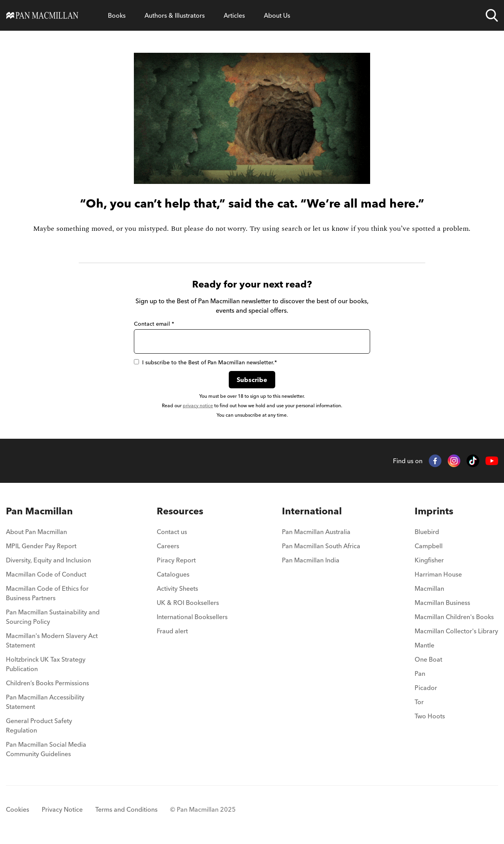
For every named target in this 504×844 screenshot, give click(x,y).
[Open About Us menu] (277, 15)
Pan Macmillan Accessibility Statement (45, 702)
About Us (277, 15)
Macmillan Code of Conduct (46, 574)
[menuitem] (54, 534)
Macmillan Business (442, 603)
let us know (331, 229)
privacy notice (198, 405)
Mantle (424, 645)
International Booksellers (192, 617)
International (312, 511)
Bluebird (427, 532)
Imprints (434, 511)
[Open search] (492, 15)
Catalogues (173, 574)
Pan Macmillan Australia (316, 532)
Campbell (429, 546)
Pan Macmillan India (311, 560)
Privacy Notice (62, 809)
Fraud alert (172, 631)
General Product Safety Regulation (39, 725)
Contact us (172, 532)
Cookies (18, 809)
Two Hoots (430, 716)
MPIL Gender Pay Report (41, 546)
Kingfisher (429, 560)
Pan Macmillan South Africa (321, 546)
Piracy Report (176, 560)
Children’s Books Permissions (47, 683)
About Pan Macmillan (36, 532)
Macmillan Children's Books (454, 617)
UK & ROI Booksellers (188, 603)
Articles (234, 15)
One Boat (428, 659)
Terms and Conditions (126, 809)
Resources (180, 511)
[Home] (42, 15)
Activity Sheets (177, 588)
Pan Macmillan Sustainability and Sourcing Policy (53, 617)
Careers (168, 546)
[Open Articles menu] (234, 15)
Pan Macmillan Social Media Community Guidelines (46, 749)
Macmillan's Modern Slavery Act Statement (52, 640)
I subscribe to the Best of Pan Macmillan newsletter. (205, 362)
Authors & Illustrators (175, 15)
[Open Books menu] (117, 15)
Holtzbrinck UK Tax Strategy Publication (46, 664)
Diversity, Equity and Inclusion (48, 560)
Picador (426, 688)
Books (117, 15)
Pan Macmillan (39, 511)
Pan (420, 673)
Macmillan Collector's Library (456, 631)
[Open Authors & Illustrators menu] (175, 15)
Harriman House (438, 574)
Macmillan (429, 588)
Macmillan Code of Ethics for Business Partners (47, 593)
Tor (419, 702)
